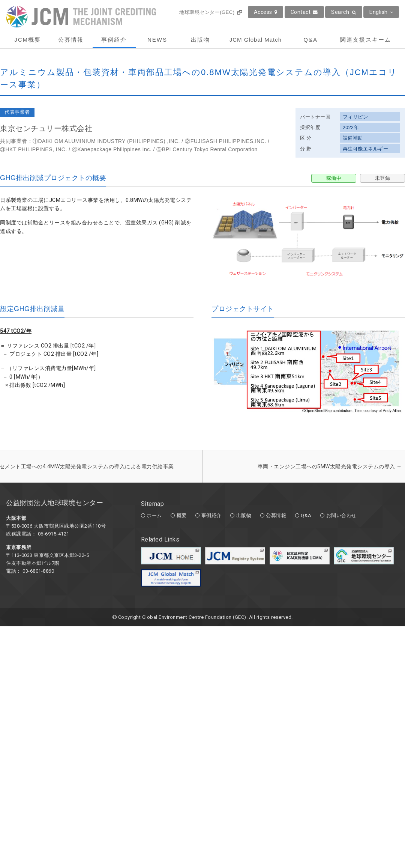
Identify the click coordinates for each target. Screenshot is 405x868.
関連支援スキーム (366, 40)
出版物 (200, 40)
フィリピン (355, 117)
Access (266, 12)
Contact (304, 12)
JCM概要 (28, 40)
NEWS (157, 40)
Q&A (310, 40)
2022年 (351, 127)
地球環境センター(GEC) (211, 12)
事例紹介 (114, 40)
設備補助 (353, 138)
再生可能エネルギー (366, 149)
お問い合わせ (341, 515)
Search (344, 12)
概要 (182, 515)
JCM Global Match (256, 40)
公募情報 (71, 40)
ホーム (154, 515)
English (381, 12)
